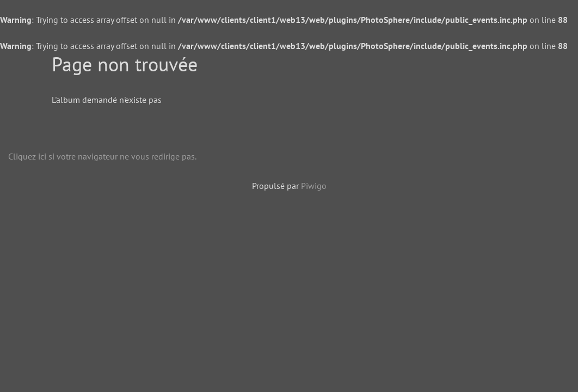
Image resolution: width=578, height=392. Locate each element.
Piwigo (314, 186)
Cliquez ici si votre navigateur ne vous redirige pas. (102, 156)
